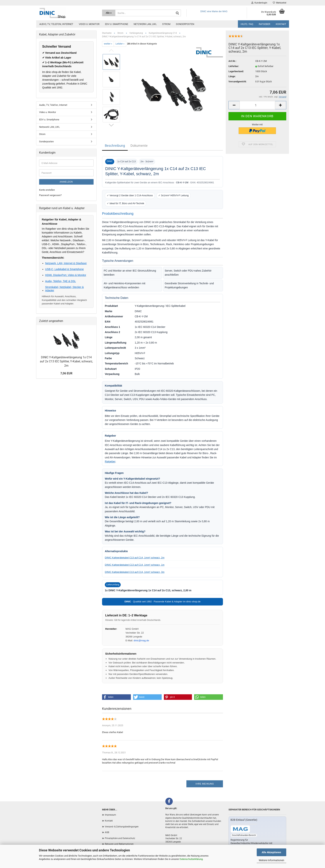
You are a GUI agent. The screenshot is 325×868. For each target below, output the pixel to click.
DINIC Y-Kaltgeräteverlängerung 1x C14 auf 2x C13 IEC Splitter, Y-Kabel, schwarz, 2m (66, 362)
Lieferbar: (234, 66)
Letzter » (120, 44)
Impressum (110, 815)
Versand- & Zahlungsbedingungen (122, 827)
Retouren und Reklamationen (119, 844)
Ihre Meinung (205, 784)
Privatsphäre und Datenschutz (120, 838)
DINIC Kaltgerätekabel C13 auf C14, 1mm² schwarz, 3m (135, 572)
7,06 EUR (66, 373)
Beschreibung (115, 146)
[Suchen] (177, 13)
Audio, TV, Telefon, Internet (56, 24)
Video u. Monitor (89, 24)
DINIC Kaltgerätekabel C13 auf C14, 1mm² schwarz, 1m (135, 565)
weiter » (108, 44)
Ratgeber (264, 24)
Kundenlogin (259, 3)
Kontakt (281, 24)
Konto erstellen (47, 190)
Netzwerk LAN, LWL (145, 24)
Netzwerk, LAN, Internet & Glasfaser (66, 263)
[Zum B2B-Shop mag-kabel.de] (240, 829)
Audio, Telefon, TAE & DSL (61, 281)
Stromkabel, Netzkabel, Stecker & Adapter (65, 289)
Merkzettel (280, 3)
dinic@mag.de (141, 640)
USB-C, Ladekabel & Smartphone (65, 269)
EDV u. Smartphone (117, 24)
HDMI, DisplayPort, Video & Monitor (66, 275)
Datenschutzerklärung (191, 859)
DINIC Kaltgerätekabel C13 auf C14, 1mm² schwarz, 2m (135, 558)
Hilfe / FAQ (247, 24)
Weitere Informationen (271, 860)
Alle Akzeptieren (271, 852)
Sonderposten (185, 24)
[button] (116, 697)
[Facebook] (169, 801)
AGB (107, 832)
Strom (166, 24)
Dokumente (139, 146)
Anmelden (66, 182)
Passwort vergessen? (50, 195)
